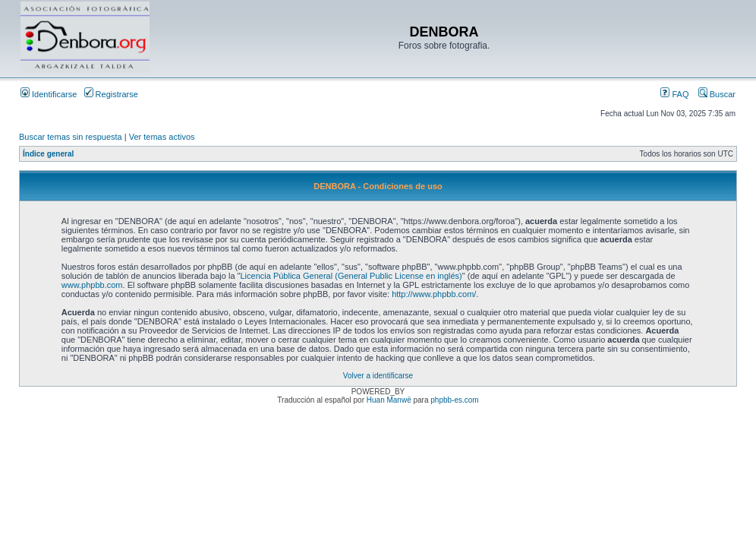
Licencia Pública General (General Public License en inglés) (351, 276)
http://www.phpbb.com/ (434, 294)
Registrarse (111, 94)
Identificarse (49, 94)
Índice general (48, 154)
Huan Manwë (389, 400)
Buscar (717, 94)
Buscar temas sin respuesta (71, 137)
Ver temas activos (162, 137)
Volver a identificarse (378, 376)
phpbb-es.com (454, 400)
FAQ (674, 94)
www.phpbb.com (92, 285)
